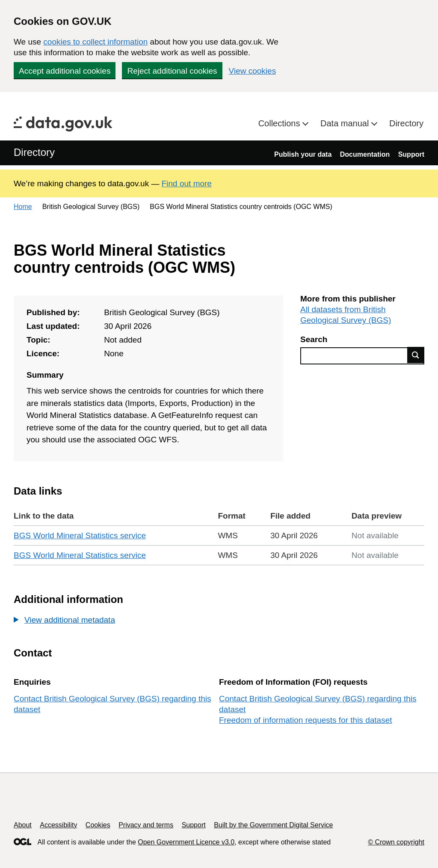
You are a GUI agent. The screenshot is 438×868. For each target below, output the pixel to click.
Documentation (365, 154)
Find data (416, 355)
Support (411, 154)
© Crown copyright (396, 842)
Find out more (187, 183)
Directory (406, 123)
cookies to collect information (95, 42)
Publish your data (303, 154)
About (23, 825)
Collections (280, 123)
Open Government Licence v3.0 (186, 842)
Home (23, 207)
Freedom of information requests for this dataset (305, 720)
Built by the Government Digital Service (273, 825)
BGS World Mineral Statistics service (80, 535)
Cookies (98, 825)
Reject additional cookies (172, 71)
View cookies (253, 71)
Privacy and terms (146, 825)
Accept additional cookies (65, 71)
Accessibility (58, 825)
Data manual (346, 123)
